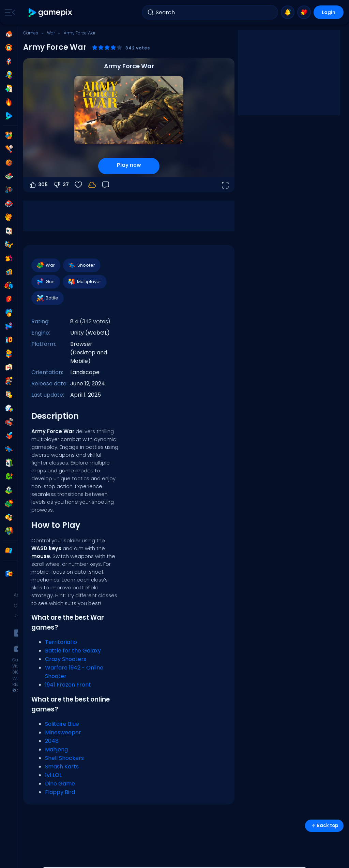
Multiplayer (84, 282)
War (51, 33)
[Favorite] (78, 185)
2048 (52, 741)
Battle (47, 298)
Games (31, 33)
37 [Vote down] (61, 185)
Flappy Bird (60, 792)
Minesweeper (63, 732)
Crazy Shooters (66, 659)
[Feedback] (106, 185)
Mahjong (56, 749)
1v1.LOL (53, 775)
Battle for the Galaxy (73, 651)
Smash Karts (62, 767)
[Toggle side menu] (9, 12)
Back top (324, 826)
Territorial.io (61, 642)
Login (329, 12)
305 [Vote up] (38, 185)
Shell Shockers (64, 758)
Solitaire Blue (62, 724)
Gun (45, 282)
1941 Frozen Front (68, 685)
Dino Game (60, 784)
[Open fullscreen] (225, 185)
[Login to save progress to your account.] (92, 185)
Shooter (81, 265)
